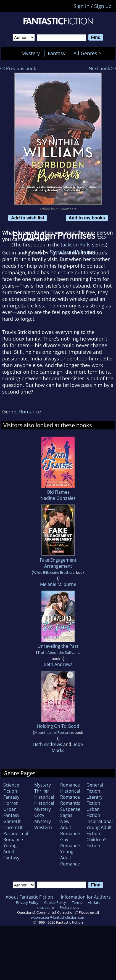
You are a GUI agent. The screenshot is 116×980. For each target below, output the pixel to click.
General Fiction (95, 788)
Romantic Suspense (70, 806)
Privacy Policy (27, 902)
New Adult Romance (70, 827)
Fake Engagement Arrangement (58, 563)
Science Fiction (11, 788)
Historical (44, 797)
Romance (30, 411)
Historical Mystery (44, 806)
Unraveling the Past (58, 646)
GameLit (12, 821)
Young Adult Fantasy (11, 852)
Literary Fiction (94, 800)
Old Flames (58, 492)
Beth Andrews (58, 664)
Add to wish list (28, 218)
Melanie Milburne (58, 584)
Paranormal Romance (16, 836)
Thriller (42, 791)
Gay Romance (70, 843)
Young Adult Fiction (99, 830)
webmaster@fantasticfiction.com (58, 917)
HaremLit (13, 827)
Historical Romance (70, 794)
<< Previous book (18, 68)
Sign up (103, 6)
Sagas (66, 815)
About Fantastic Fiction (29, 897)
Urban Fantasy (11, 812)
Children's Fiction (97, 843)
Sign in (82, 6)
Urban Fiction (93, 812)
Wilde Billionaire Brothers (54, 572)
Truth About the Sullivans (58, 652)
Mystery (31, 53)
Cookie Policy (55, 902)
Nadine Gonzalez (58, 498)
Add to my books (87, 218)
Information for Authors (86, 897)
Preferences (69, 907)
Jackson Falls (76, 245)
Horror (11, 803)
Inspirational (100, 821)
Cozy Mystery (43, 818)
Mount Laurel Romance (54, 732)
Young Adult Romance (70, 858)
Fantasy (57, 53)
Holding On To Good (58, 726)
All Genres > (89, 53)
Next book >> (102, 68)
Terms (77, 902)
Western (43, 827)
